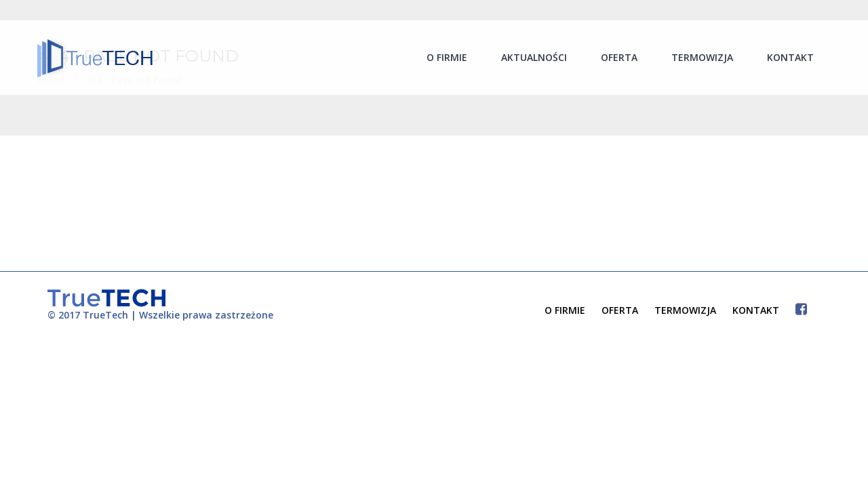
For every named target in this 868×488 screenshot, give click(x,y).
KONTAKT (756, 310)
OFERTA (620, 310)
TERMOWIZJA (685, 310)
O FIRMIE (565, 310)
